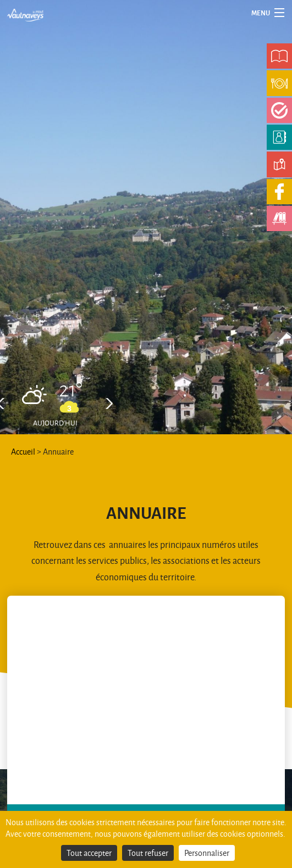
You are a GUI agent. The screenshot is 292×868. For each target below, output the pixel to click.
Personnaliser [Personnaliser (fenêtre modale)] (207, 853)
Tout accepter (89, 853)
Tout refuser (148, 853)
